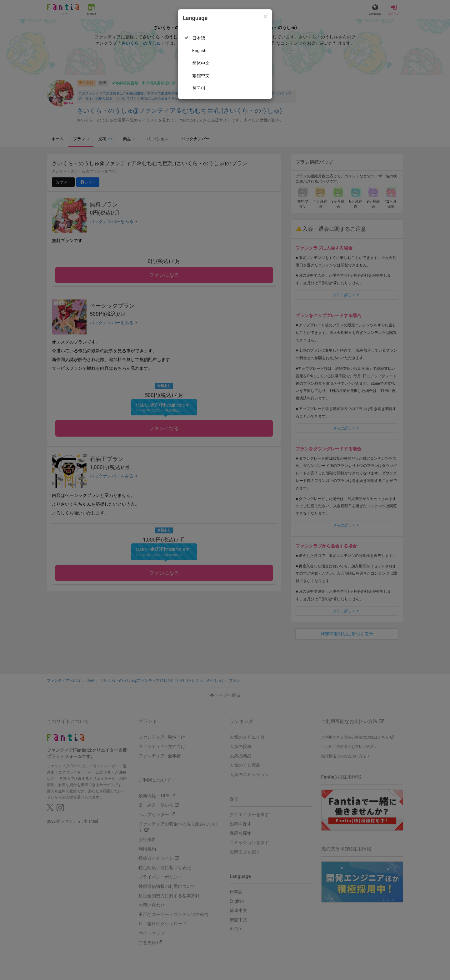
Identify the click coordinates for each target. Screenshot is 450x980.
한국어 (199, 88)
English (199, 51)
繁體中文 (201, 76)
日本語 (199, 38)
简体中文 (201, 63)
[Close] (265, 17)
